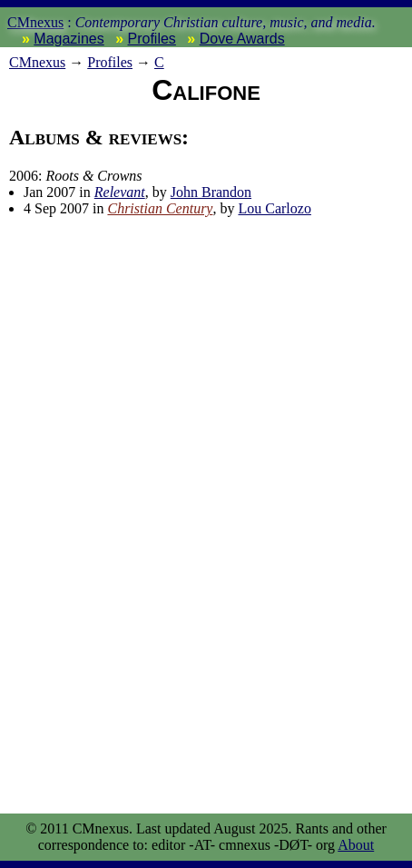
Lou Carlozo (274, 208)
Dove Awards (242, 39)
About (356, 845)
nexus (37, 62)
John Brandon (211, 192)
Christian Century (160, 208)
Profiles (152, 39)
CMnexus (35, 22)
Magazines (69, 39)
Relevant (120, 192)
